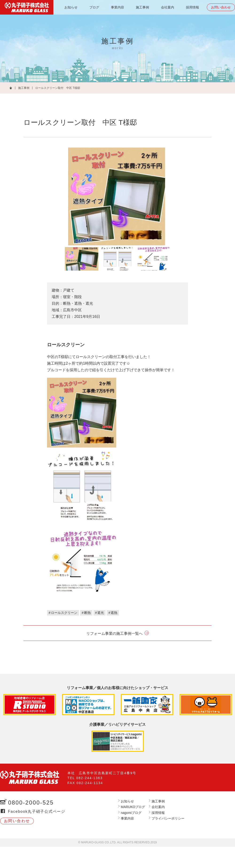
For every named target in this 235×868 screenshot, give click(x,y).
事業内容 (117, 7)
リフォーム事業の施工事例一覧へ (114, 633)
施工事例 (142, 7)
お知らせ (71, 7)
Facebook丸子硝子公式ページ (37, 811)
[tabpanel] (117, 196)
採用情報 (192, 7)
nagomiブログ (131, 813)
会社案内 (168, 7)
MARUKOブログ (133, 807)
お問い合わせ (221, 7)
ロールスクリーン (64, 613)
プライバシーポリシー (168, 818)
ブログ (94, 7)
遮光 (101, 613)
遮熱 (114, 613)
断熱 (87, 613)
